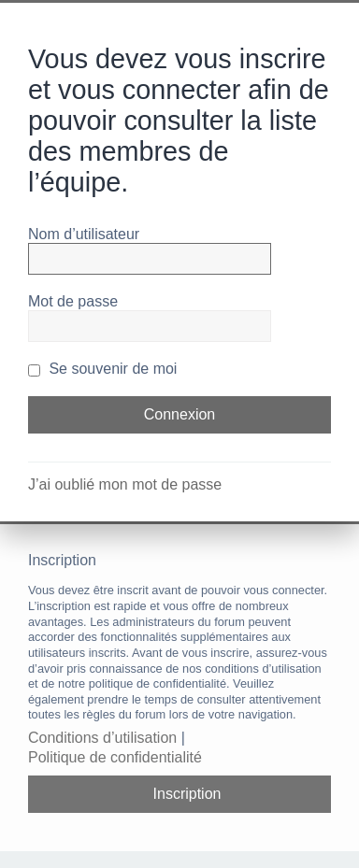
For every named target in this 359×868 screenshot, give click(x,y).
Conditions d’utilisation (102, 738)
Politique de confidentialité (115, 757)
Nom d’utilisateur (84, 234)
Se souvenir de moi (102, 369)
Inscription (187, 794)
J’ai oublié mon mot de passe (125, 484)
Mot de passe (73, 301)
